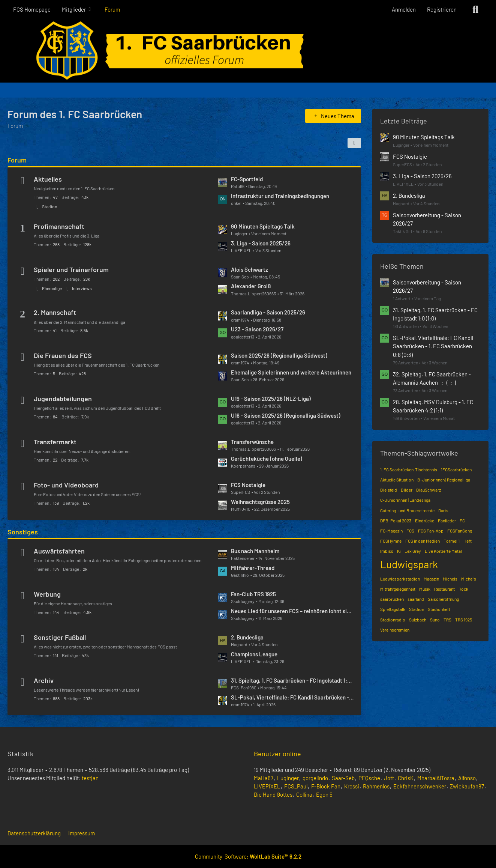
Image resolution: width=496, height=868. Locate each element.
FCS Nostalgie (248, 485)
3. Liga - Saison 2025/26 (261, 243)
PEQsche (369, 778)
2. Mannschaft (55, 312)
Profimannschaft (59, 226)
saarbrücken (392, 599)
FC (462, 520)
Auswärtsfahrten (59, 551)
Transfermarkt (55, 442)
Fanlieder (447, 520)
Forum (17, 160)
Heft (468, 541)
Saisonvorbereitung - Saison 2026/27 (427, 219)
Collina (304, 794)
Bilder (407, 490)
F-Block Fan (326, 786)
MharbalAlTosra (436, 778)
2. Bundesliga (247, 637)
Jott (389, 778)
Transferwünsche (252, 442)
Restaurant (444, 589)
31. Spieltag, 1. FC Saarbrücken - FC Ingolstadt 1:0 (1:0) (292, 680)
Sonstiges (23, 532)
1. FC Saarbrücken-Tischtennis (409, 469)
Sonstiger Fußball (60, 637)
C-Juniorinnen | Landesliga (405, 500)
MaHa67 (264, 778)
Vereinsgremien (395, 630)
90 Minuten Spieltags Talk (263, 226)
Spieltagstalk (393, 609)
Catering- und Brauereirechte (407, 510)
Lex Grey (413, 551)
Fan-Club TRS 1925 (253, 594)
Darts (443, 510)
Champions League (254, 654)
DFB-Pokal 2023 (396, 520)
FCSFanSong (460, 531)
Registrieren (442, 9)
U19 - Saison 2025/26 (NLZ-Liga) (271, 399)
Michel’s (469, 579)
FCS (410, 531)
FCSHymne (391, 541)
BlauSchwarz (429, 490)
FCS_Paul (296, 786)
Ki (399, 551)
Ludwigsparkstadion (400, 579)
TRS (447, 620)
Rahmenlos (376, 786)
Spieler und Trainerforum (71, 269)
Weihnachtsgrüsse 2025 (260, 502)
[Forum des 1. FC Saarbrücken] (248, 51)
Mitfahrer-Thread (253, 568)
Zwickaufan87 (467, 786)
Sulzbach (418, 620)
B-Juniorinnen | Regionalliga (444, 480)
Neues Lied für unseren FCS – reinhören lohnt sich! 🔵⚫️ (292, 611)
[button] (354, 143)
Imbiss (387, 551)
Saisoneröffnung (443, 599)
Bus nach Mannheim (255, 551)
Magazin (431, 579)
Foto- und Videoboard (66, 485)
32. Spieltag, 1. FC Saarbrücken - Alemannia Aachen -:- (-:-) (432, 378)
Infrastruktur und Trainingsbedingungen (280, 196)
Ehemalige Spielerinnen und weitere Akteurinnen (291, 372)
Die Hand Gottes (273, 794)
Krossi (352, 786)
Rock (463, 589)
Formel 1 (452, 541)
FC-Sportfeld (247, 179)
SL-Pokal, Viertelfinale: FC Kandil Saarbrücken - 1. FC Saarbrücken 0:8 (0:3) (292, 697)
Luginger (288, 778)
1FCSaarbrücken (456, 469)
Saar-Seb (343, 778)
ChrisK (406, 778)
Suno (435, 620)
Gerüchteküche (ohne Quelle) (267, 459)
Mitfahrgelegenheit (398, 589)
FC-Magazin (391, 531)
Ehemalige (52, 288)
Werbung (47, 594)
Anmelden (404, 9)
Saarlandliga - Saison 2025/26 (268, 312)
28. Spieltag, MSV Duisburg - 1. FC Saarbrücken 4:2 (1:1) (433, 406)
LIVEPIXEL (267, 786)
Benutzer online (277, 754)
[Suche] (475, 9)
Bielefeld (389, 490)
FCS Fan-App (431, 531)
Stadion (49, 206)
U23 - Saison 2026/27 (257, 329)
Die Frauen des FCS (63, 355)
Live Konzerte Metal (443, 551)
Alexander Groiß (251, 286)
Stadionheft (439, 609)
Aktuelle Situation (397, 480)
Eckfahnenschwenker (420, 786)
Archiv (44, 680)
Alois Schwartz (249, 269)
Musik (425, 589)
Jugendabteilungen (63, 399)
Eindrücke (425, 520)
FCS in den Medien (423, 541)
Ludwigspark (409, 564)
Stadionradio (393, 620)
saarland (416, 599)
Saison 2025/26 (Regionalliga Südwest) (279, 355)
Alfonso (467, 778)
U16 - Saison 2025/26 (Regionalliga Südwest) (286, 415)
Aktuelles (48, 179)
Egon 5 (324, 794)
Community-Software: (248, 856)
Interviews (82, 288)
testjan (90, 778)
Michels (450, 579)
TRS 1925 (464, 620)
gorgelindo (315, 778)
